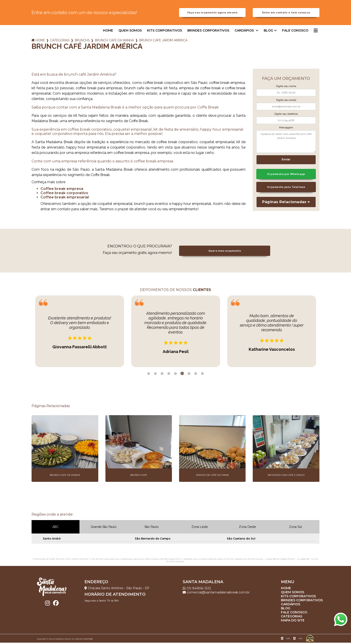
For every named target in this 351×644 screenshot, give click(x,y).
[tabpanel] (80, 333)
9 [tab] (202, 375)
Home (108, 32)
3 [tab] (162, 375)
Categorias (60, 42)
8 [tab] (196, 375)
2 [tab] (155, 375)
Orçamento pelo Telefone (286, 190)
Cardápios (245, 32)
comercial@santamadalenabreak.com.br (216, 594)
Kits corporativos (165, 32)
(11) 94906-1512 (197, 590)
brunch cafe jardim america (163, 42)
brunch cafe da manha (114, 42)
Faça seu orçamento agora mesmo (212, 13)
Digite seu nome (286, 88)
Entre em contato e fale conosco (286, 13)
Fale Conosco (295, 32)
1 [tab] (149, 375)
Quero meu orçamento (225, 252)
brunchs (82, 42)
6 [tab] (182, 375)
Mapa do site (293, 622)
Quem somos (130, 32)
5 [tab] (175, 375)
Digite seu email (286, 102)
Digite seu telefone (286, 115)
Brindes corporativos (208, 32)
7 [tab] (189, 375)
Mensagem (286, 129)
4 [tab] (169, 375)
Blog (268, 32)
